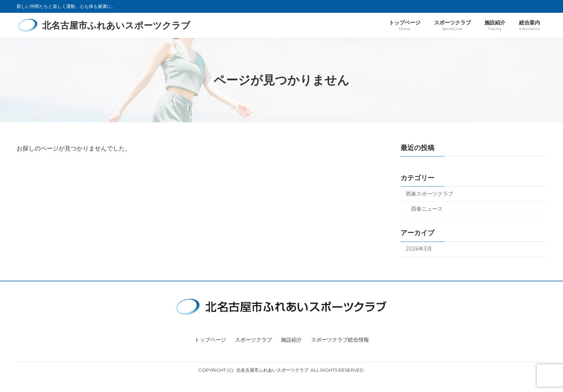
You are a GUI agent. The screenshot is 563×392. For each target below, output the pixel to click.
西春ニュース (427, 209)
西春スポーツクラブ (429, 194)
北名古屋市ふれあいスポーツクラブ (272, 370)
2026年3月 (419, 249)
